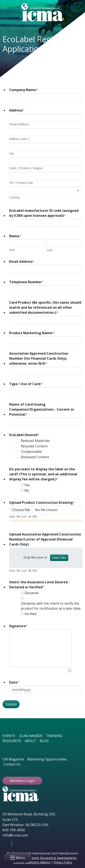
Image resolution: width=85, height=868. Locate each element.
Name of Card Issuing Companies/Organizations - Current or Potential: (42, 409)
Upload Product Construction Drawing (42, 503)
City (12, 153)
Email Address (22, 261)
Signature (18, 626)
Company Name (24, 90)
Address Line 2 (19, 139)
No (27, 490)
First (12, 250)
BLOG (44, 741)
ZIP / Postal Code (21, 183)
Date (14, 682)
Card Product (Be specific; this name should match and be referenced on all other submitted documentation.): (45, 307)
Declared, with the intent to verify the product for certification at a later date (51, 606)
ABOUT (30, 741)
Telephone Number (26, 282)
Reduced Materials (35, 441)
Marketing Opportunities (47, 759)
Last (50, 250)
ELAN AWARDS (31, 736)
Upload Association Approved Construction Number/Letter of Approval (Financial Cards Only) (45, 539)
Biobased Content (35, 457)
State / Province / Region (26, 168)
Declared (31, 593)
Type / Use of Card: (26, 384)
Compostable (31, 452)
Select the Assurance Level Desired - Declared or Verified (39, 585)
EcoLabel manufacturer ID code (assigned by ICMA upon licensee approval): (44, 213)
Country (15, 197)
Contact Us (12, 764)
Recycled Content (34, 446)
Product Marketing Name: (32, 333)
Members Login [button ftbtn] (22, 781)
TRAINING (54, 736)
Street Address (19, 124)
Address (17, 110)
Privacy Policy (63, 862)
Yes (27, 485)
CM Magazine (13, 759)
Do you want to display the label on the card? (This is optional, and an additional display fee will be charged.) (43, 474)
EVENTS (9, 736)
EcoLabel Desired (24, 435)
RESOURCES (12, 741)
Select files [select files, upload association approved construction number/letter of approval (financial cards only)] (59, 558)
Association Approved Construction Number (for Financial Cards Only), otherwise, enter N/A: (39, 358)
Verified (30, 614)
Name (15, 236)
